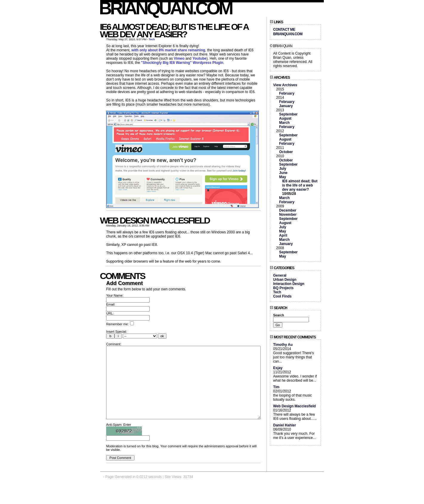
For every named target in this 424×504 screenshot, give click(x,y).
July (283, 169)
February (287, 93)
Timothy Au (283, 345)
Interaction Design (289, 284)
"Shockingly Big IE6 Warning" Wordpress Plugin (182, 63)
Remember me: (120, 324)
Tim (276, 387)
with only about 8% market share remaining (168, 50)
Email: (111, 304)
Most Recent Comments (293, 337)
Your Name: (115, 295)
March (284, 123)
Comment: (114, 344)
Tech (152, 39)
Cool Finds (282, 296)
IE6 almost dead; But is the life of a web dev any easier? (174, 30)
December (288, 210)
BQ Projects (283, 288)
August (285, 118)
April (283, 235)
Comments (122, 276)
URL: (110, 313)
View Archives (285, 85)
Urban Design (285, 280)
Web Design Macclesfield (155, 220)
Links (276, 22)
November (288, 215)
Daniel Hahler (285, 425)
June (283, 173)
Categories (282, 268)
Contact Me (284, 30)
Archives (280, 78)
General (280, 275)
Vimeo (179, 58)
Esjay (278, 368)
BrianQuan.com (166, 8)
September (288, 114)
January (286, 106)
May (283, 177)
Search (278, 308)
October (286, 152)
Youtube (199, 58)
